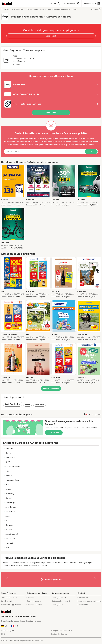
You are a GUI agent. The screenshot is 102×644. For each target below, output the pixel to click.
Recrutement (83, 605)
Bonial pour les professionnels (89, 601)
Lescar (28, 404)
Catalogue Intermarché (61, 601)
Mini (6, 471)
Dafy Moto (9, 512)
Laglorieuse (39, 404)
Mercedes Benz (11, 480)
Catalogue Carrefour (34, 605)
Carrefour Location (13, 466)
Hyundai (8, 543)
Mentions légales (8, 631)
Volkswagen (10, 494)
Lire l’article (54, 432)
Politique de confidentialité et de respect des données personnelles (64, 145)
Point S (7, 475)
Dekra (7, 453)
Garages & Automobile (35, 9)
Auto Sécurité (11, 534)
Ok (91, 151)
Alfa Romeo (10, 507)
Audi (6, 516)
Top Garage (9, 503)
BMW (7, 462)
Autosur (8, 530)
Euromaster (9, 457)
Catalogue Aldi (58, 605)
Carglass (8, 525)
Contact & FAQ (83, 598)
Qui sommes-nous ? (9, 598)
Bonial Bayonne (7, 9)
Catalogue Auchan (59, 598)
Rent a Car (9, 539)
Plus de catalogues (51, 388)
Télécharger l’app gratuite (11, 605)
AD (6, 521)
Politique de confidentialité (61, 631)
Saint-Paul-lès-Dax (13, 404)
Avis (6, 548)
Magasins (20, 9)
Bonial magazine (7, 601)
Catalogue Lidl (32, 598)
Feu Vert (8, 448)
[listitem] (13, 186)
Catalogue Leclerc (34, 601)
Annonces (96, 9)
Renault (8, 498)
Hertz (7, 485)
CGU (3, 634)
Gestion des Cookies (59, 634)
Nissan (7, 489)
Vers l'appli (51, 36)
